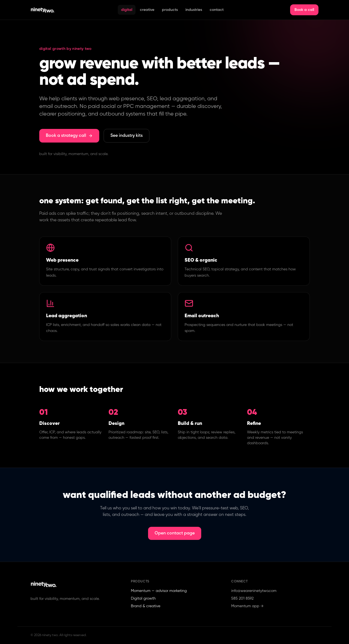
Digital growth (143, 598)
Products (170, 10)
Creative (147, 10)
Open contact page (175, 533)
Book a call (304, 10)
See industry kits (127, 136)
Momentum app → (247, 606)
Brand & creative (146, 606)
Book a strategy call (69, 136)
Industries (194, 10)
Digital (127, 10)
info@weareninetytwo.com (254, 591)
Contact (217, 10)
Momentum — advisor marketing (159, 591)
